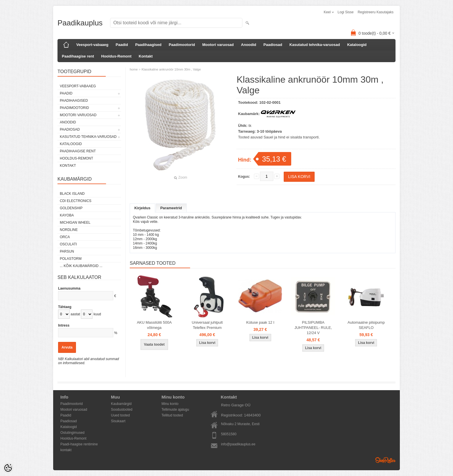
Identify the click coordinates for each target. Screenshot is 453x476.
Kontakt (146, 56)
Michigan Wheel (75, 223)
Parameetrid (171, 208)
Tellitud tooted (172, 415)
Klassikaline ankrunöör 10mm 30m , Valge (171, 69)
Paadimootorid (182, 45)
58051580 (229, 434)
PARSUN (67, 251)
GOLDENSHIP (71, 208)
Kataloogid (357, 45)
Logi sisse (346, 12)
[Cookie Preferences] (8, 468)
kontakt (66, 450)
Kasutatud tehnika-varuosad (315, 45)
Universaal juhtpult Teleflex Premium (207, 330)
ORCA (65, 237)
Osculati (68, 244)
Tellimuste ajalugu (175, 410)
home (134, 69)
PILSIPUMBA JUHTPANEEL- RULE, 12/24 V (313, 332)
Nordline (69, 230)
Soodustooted (122, 410)
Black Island (72, 194)
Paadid (122, 45)
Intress (64, 325)
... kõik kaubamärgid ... (81, 266)
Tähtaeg (65, 307)
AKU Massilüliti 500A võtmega (154, 330)
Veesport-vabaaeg (92, 45)
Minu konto (170, 404)
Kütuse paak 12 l (260, 327)
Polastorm (71, 259)
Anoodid (249, 45)
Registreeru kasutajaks (376, 12)
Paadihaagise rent (78, 56)
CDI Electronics (76, 201)
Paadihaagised (148, 45)
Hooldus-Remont (116, 56)
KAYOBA (67, 215)
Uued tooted (120, 415)
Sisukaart (118, 421)
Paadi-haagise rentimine (79, 444)
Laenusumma (69, 288)
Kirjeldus (142, 208)
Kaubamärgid (121, 404)
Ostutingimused (72, 433)
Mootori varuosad (218, 45)
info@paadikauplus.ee (238, 444)
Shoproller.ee (385, 460)
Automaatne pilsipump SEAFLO (366, 330)
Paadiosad (273, 45)
